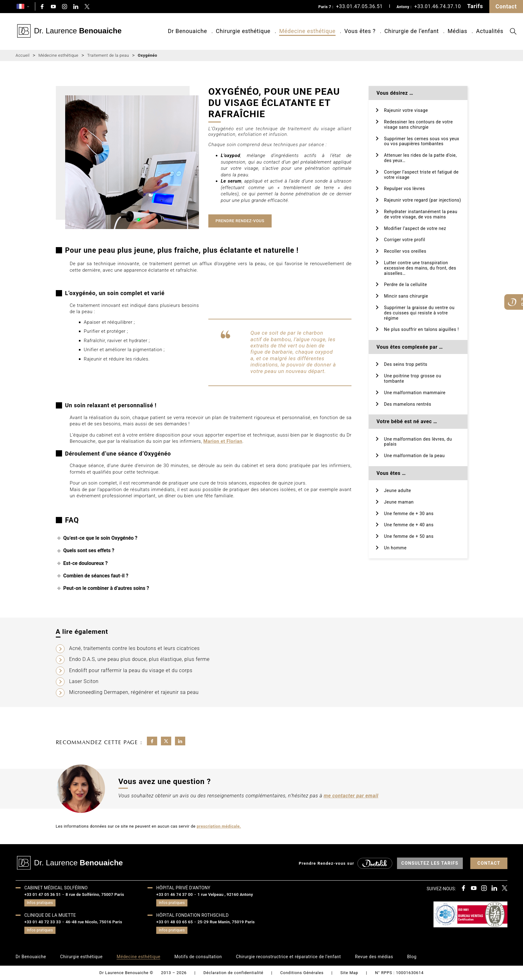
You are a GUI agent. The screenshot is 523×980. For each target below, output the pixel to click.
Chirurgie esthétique (81, 957)
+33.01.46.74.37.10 (438, 6)
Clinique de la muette (50, 915)
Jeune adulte (397, 490)
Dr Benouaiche (31, 957)
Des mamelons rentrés (408, 404)
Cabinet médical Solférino (56, 888)
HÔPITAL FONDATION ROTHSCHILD (192, 915)
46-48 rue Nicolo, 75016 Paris (94, 922)
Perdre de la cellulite (405, 284)
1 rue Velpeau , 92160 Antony (225, 894)
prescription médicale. (219, 826)
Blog (412, 957)
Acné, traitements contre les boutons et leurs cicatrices (135, 648)
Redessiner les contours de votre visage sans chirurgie (418, 124)
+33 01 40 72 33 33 (43, 922)
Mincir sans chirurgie (406, 296)
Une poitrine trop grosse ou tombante (412, 378)
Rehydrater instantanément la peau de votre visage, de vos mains (421, 214)
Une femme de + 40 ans (409, 525)
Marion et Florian (223, 441)
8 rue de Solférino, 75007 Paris (95, 894)
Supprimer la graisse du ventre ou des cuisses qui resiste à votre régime (419, 313)
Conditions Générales (302, 973)
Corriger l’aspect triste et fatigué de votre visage (421, 175)
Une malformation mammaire (415, 393)
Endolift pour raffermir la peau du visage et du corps (131, 670)
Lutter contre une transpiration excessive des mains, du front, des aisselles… (420, 268)
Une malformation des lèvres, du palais (418, 442)
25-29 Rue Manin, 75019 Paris (226, 922)
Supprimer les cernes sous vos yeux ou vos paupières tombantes (421, 141)
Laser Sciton (84, 681)
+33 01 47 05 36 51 (43, 894)
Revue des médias (374, 957)
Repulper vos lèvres (404, 189)
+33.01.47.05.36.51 (360, 6)
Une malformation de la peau (414, 456)
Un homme (395, 548)
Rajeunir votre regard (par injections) (422, 200)
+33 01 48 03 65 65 (174, 922)
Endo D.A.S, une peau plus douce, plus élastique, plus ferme (140, 659)
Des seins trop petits (406, 364)
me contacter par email (351, 796)
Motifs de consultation (198, 957)
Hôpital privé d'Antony (183, 888)
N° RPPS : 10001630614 (400, 973)
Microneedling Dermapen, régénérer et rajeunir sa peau (134, 692)
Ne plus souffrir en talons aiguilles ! (421, 329)
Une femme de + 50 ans (409, 536)
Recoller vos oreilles (405, 251)
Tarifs (475, 6)
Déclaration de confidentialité (233, 973)
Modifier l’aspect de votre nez (415, 228)
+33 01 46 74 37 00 (174, 894)
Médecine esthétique (138, 957)
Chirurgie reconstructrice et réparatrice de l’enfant (288, 957)
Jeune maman (399, 502)
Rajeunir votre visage (406, 110)
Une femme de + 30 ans (409, 514)
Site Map (349, 973)
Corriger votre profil (404, 240)
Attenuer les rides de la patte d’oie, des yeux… (420, 158)
